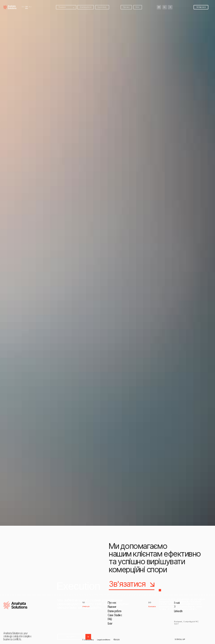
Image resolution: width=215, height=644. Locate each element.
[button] (66, 7)
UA (26, 7)
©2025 (117, 639)
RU (30, 7)
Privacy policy (88, 639)
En (23, 7)
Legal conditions (104, 639)
